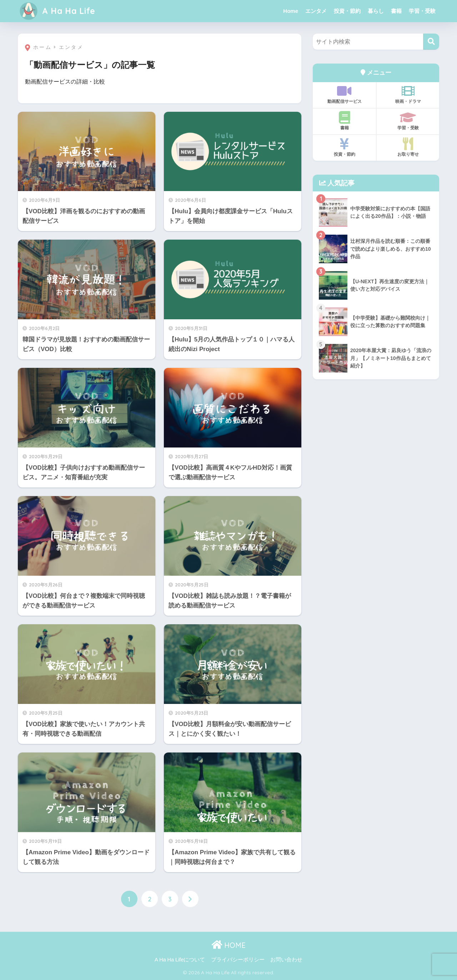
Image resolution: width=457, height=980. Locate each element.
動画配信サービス (344, 94)
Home (291, 11)
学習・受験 (422, 11)
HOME (228, 945)
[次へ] (190, 899)
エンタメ (316, 11)
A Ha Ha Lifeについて (180, 960)
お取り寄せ (408, 147)
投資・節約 (347, 11)
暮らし (376, 11)
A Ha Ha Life (57, 11)
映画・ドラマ (408, 94)
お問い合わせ (286, 960)
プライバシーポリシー (238, 960)
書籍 (396, 11)
